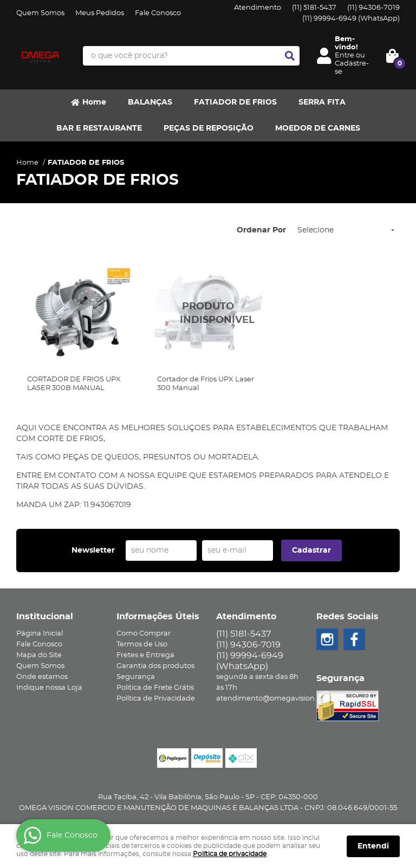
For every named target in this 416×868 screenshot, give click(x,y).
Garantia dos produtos (155, 666)
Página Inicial (40, 634)
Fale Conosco (158, 13)
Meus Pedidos (100, 13)
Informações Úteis (158, 617)
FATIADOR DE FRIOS (235, 102)
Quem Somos (40, 13)
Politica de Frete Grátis (155, 688)
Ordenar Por (261, 230)
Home (94, 102)
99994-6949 (351, 19)
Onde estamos (42, 677)
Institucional (45, 617)
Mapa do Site (39, 655)
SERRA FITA (322, 102)
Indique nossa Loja (49, 688)
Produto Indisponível (208, 314)
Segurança (136, 677)
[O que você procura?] (290, 56)
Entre (344, 56)
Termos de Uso (142, 644)
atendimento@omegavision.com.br (279, 699)
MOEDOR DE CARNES (318, 128)
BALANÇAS (150, 102)
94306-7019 (373, 8)
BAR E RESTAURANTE (99, 128)
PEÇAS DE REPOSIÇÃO (209, 128)
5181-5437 (314, 8)
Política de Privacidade (156, 699)
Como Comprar (144, 634)
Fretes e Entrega (145, 655)
